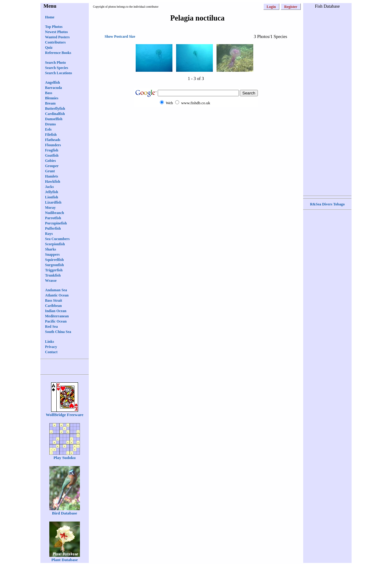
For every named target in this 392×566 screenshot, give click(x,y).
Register (291, 7)
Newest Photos (56, 32)
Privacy (51, 347)
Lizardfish (53, 202)
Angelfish (53, 82)
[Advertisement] (196, 119)
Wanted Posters (57, 37)
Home (50, 17)
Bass (49, 93)
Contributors (55, 42)
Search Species (57, 68)
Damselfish (54, 119)
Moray (50, 208)
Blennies (52, 98)
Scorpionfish (55, 244)
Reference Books (58, 53)
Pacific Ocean (56, 321)
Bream (50, 103)
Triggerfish (54, 270)
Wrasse (51, 281)
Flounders (53, 145)
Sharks (51, 249)
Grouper (52, 166)
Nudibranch (55, 213)
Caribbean (53, 306)
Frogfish (52, 150)
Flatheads (53, 140)
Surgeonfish (54, 265)
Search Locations (58, 73)
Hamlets (52, 176)
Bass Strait (54, 300)
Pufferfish (53, 228)
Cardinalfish (55, 114)
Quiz (49, 48)
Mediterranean (57, 316)
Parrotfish (53, 218)
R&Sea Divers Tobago (327, 204)
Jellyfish (52, 192)
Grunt (50, 171)
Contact (51, 352)
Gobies (50, 161)
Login (271, 7)
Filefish (51, 135)
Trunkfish (53, 275)
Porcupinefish (56, 223)
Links (49, 342)
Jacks (49, 187)
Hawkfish (53, 182)
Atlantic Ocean (57, 295)
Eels (48, 129)
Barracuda (53, 88)
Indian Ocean (56, 311)
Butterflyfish (55, 109)
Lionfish (52, 197)
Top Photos (54, 27)
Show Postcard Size (120, 36)
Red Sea (51, 327)
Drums (50, 124)
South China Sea (58, 332)
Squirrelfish (54, 260)
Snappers (52, 254)
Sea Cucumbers (57, 239)
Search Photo (55, 63)
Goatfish (52, 155)
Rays (49, 234)
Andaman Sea (56, 290)
